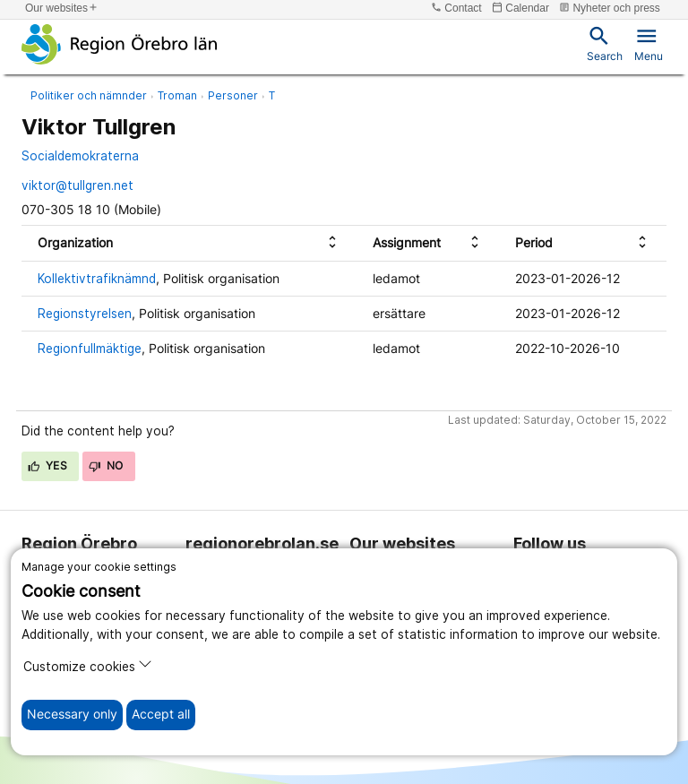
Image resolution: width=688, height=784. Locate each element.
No (106, 465)
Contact (456, 8)
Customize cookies (88, 665)
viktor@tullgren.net (77, 185)
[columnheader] (189, 243)
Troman (177, 95)
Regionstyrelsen (85, 314)
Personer (233, 95)
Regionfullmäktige (90, 349)
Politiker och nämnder (89, 95)
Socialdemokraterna (80, 156)
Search (605, 43)
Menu (649, 43)
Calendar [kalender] (520, 8)
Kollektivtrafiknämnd (97, 279)
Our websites (62, 8)
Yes (47, 465)
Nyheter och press (610, 8)
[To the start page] (120, 44)
